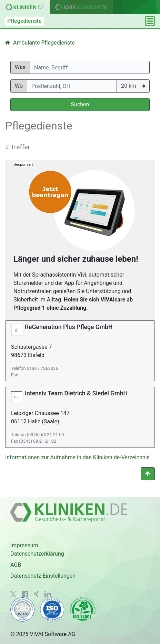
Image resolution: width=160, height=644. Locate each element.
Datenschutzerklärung (37, 554)
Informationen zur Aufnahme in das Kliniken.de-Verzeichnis (77, 457)
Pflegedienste (24, 21)
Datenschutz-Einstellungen (43, 576)
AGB (16, 565)
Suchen (80, 104)
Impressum (24, 545)
